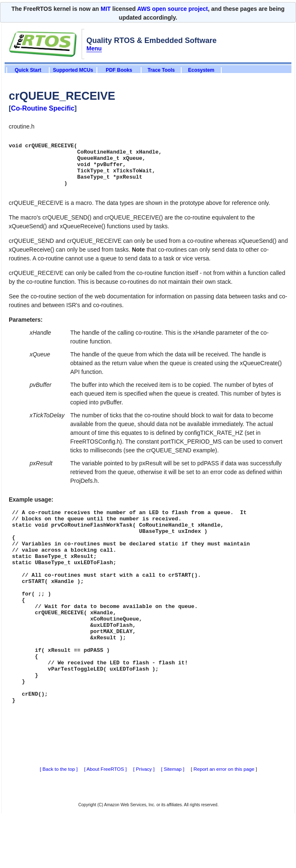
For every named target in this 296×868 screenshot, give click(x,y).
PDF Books (119, 70)
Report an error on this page (224, 819)
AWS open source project (172, 9)
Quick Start (28, 70)
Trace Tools (161, 70)
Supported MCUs (73, 70)
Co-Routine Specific (43, 108)
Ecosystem (201, 70)
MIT (106, 9)
